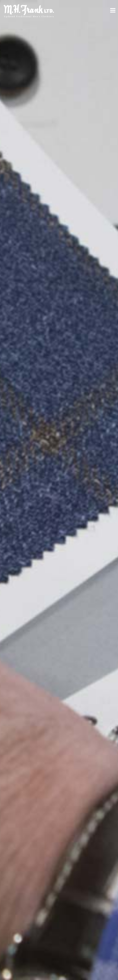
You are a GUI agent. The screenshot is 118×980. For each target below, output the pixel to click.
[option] (59, 490)
